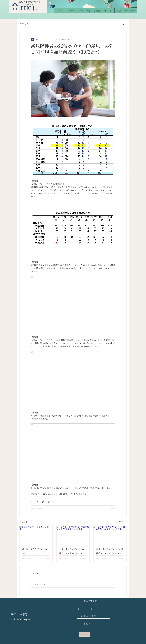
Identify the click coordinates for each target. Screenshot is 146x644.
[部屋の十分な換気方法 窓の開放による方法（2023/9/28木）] (73, 535)
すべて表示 (123, 522)
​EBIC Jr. (29, 8)
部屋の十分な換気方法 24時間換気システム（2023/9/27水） (110, 552)
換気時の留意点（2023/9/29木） (35, 551)
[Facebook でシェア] (32, 502)
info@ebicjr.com (25, 619)
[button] (124, 24)
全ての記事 (24, 24)
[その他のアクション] (114, 40)
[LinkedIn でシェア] (43, 502)
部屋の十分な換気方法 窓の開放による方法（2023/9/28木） (73, 552)
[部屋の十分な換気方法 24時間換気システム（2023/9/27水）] (110, 535)
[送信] (84, 634)
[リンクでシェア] (49, 502)
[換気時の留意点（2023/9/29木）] (36, 535)
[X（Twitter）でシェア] (37, 502)
